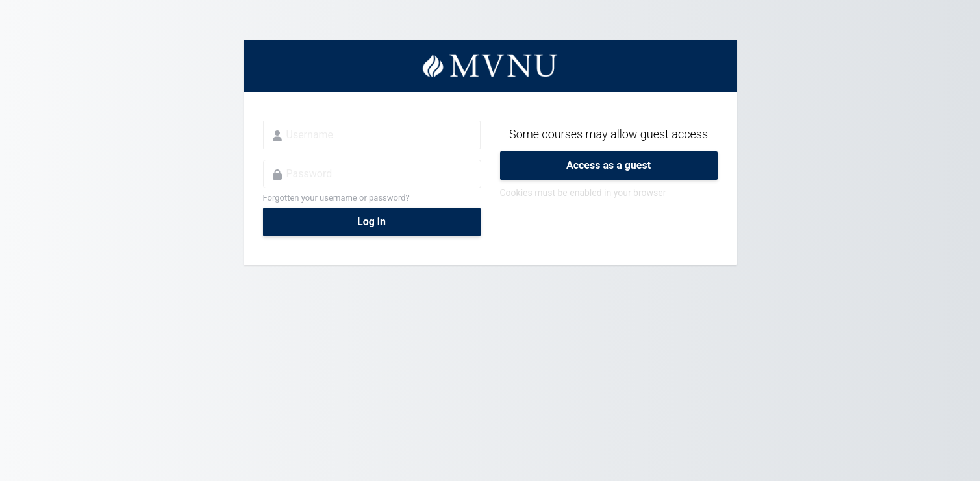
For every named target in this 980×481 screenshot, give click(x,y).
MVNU (490, 66)
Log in (371, 222)
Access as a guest (609, 165)
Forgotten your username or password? (336, 198)
